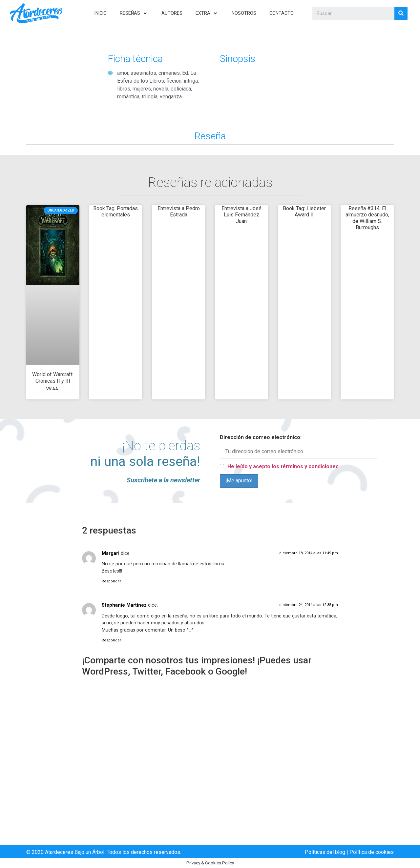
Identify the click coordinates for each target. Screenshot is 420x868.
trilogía (150, 97)
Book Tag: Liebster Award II (304, 212)
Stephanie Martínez (124, 605)
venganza (171, 97)
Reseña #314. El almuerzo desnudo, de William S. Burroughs (367, 218)
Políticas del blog (325, 852)
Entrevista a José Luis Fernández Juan (241, 215)
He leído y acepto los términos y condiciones (283, 466)
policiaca (181, 89)
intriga (191, 81)
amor (123, 73)
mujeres (142, 89)
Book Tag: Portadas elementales (115, 212)
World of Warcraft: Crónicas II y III (53, 381)
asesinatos (143, 73)
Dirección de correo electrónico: (261, 437)
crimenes (169, 73)
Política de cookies (372, 852)
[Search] (401, 13)
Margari (111, 553)
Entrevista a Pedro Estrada (179, 212)
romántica (128, 97)
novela (161, 89)
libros (124, 89)
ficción (174, 81)
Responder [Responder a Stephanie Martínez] (111, 640)
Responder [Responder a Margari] (111, 581)
